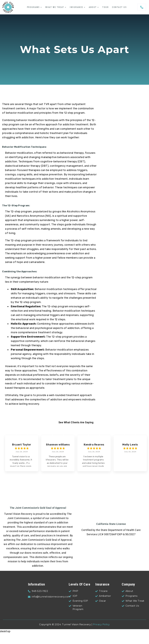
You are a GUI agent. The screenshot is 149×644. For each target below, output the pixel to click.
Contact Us (119, 7)
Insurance (76, 7)
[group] (22, 453)
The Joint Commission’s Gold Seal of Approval (38, 508)
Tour (105, 7)
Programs (33, 7)
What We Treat (55, 7)
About (93, 7)
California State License (111, 524)
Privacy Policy (101, 624)
